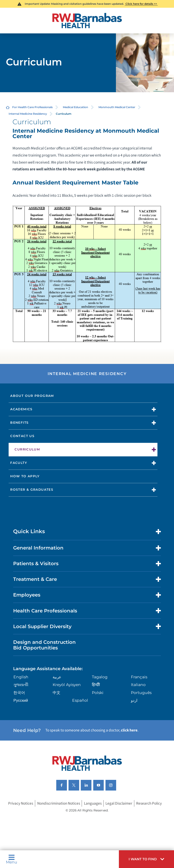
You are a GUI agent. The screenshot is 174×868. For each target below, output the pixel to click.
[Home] (87, 21)
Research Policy (149, 803)
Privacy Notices (21, 803)
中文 (56, 693)
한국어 (19, 693)
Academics (21, 409)
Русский (21, 700)
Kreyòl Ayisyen (67, 685)
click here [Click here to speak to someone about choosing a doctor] (129, 730)
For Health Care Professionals (32, 107)
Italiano (138, 685)
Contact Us (22, 436)
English (21, 677)
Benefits (19, 423)
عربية (57, 677)
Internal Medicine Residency (28, 114)
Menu (12, 859)
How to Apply (25, 476)
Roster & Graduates (32, 490)
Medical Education (75, 107)
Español (80, 700)
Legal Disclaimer (119, 803)
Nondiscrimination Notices (59, 803)
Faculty (19, 463)
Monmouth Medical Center (117, 107)
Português (141, 693)
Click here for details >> (141, 4)
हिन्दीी (96, 685)
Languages (93, 803)
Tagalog (100, 677)
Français (139, 677)
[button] (146, 859)
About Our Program (32, 396)
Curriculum (27, 449)
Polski (98, 693)
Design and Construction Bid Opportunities (44, 645)
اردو (134, 700)
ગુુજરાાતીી (21, 685)
